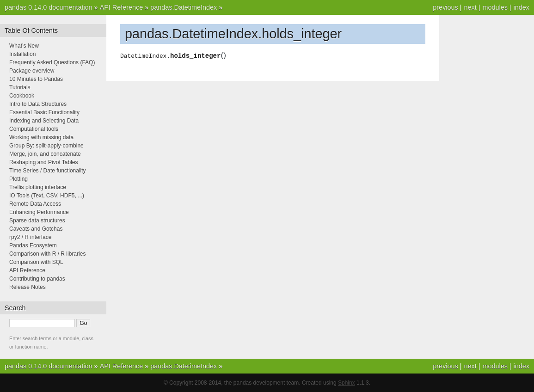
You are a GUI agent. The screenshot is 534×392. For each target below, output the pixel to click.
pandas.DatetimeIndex (184, 7)
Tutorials (20, 87)
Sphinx (347, 383)
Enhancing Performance (39, 212)
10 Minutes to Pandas (36, 79)
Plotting (18, 179)
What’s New (24, 46)
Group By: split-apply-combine (46, 146)
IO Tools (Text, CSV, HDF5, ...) (47, 196)
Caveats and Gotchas (36, 229)
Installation (22, 54)
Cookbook (22, 96)
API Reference (122, 7)
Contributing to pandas (37, 279)
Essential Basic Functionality (44, 112)
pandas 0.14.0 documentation (49, 7)
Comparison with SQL (36, 262)
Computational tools (34, 129)
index (522, 7)
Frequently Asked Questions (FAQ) (52, 62)
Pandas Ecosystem (33, 245)
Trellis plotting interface (38, 187)
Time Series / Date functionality (48, 171)
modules (495, 7)
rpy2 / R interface (30, 237)
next (470, 7)
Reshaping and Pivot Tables (44, 162)
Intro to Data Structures (38, 104)
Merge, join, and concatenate (45, 154)
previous (445, 7)
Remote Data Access (35, 204)
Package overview (32, 71)
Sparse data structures (37, 220)
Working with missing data (41, 137)
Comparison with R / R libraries (47, 254)
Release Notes (28, 287)
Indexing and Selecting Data (44, 121)
